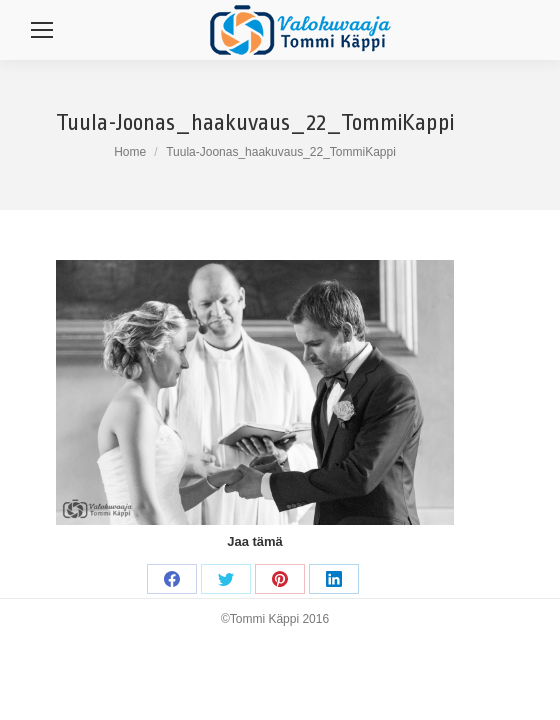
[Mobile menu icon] (42, 30)
